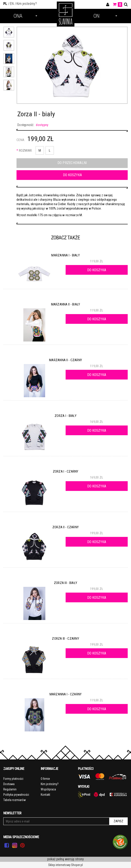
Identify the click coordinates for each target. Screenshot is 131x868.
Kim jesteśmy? (27, 4)
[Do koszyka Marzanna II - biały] (97, 319)
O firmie (45, 779)
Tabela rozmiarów (15, 800)
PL (5, 4)
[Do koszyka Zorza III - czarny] (97, 653)
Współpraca (48, 789)
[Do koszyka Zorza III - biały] (97, 597)
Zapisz (118, 821)
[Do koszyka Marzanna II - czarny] (97, 375)
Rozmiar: (25, 151)
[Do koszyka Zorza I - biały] (97, 430)
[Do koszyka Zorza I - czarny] (97, 486)
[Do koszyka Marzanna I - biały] (97, 270)
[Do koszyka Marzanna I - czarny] (97, 709)
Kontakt (45, 795)
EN (12, 4)
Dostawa (9, 784)
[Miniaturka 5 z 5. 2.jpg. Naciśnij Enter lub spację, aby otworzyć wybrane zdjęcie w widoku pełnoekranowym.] (9, 85)
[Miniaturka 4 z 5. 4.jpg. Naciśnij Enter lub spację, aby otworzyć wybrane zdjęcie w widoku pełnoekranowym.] (9, 72)
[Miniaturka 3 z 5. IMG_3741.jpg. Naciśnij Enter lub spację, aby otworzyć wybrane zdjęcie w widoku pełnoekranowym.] (9, 59)
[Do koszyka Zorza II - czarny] (97, 542)
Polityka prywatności (16, 795)
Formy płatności (13, 779)
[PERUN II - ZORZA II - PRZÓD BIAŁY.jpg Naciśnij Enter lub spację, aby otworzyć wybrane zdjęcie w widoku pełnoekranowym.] (72, 66)
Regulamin (10, 789)
